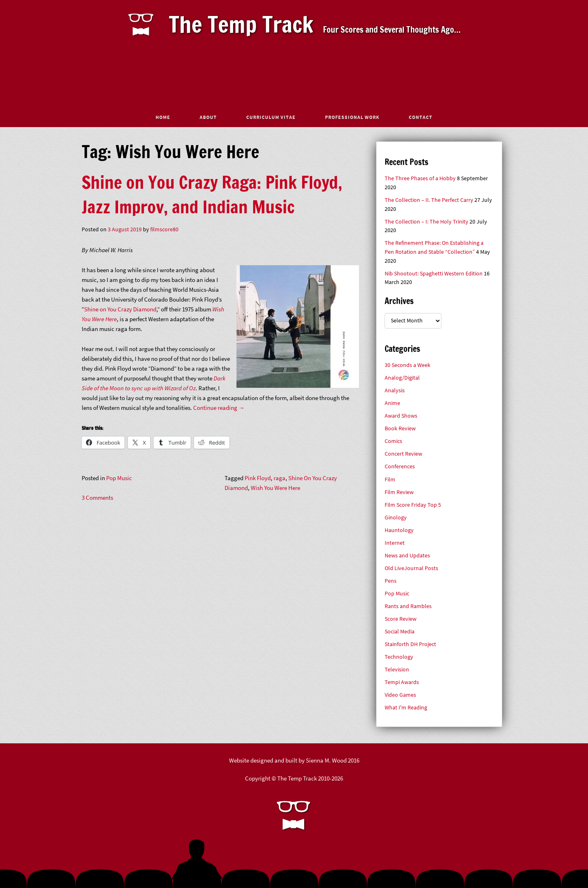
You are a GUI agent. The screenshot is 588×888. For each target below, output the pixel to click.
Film (390, 480)
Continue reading (219, 408)
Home (163, 117)
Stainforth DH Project (410, 644)
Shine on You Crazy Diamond (120, 309)
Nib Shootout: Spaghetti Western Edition (434, 274)
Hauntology (399, 530)
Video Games (400, 695)
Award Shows (401, 416)
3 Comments (97, 498)
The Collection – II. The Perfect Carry (429, 200)
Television (397, 670)
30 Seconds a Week (408, 365)
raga (280, 478)
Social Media (400, 632)
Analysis (395, 390)
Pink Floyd (258, 478)
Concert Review (403, 454)
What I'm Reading (406, 708)
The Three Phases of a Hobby (420, 178)
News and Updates (407, 556)
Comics (393, 441)
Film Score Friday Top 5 (413, 505)
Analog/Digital (402, 378)
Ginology (396, 518)
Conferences (400, 466)
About (208, 117)
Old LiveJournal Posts (411, 568)
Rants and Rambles (408, 606)
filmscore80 (164, 229)
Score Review (401, 619)
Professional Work (352, 117)
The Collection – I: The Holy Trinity (427, 222)
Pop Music (119, 478)
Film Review (399, 492)
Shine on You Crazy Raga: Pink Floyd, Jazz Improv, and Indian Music (212, 195)
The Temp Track (241, 24)
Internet (395, 543)
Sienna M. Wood (326, 760)
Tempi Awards (402, 682)
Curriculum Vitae (271, 117)
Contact (421, 117)
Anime (392, 403)
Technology (399, 657)
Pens (391, 581)
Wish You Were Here (275, 488)
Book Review (400, 428)
